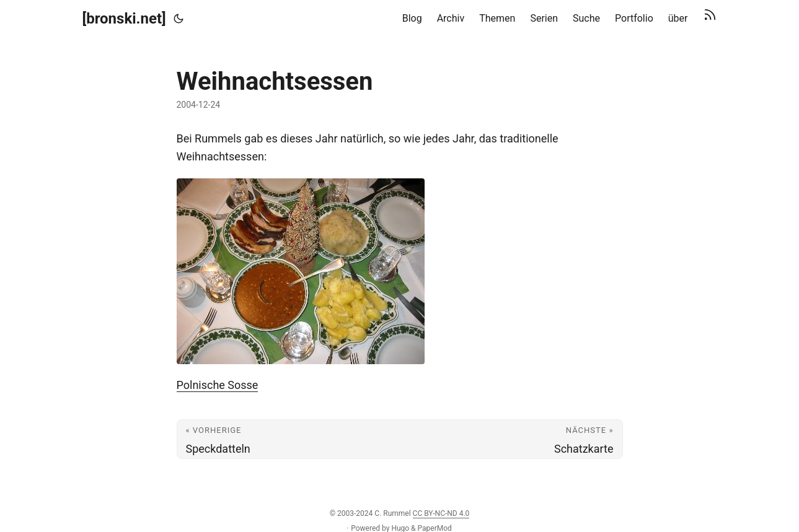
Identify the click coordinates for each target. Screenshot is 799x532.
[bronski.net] (124, 19)
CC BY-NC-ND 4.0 (441, 513)
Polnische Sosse (218, 385)
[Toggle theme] (179, 19)
